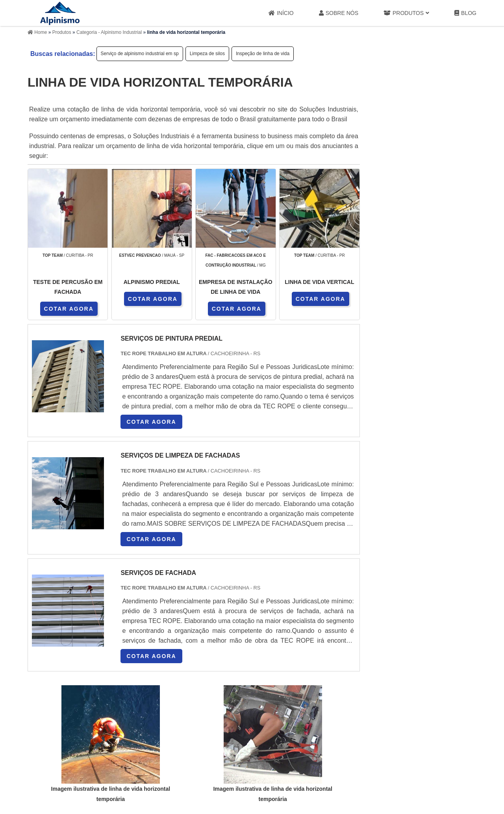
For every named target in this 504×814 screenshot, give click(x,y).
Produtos (406, 13)
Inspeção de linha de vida (263, 54)
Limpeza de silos (207, 54)
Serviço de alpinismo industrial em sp (140, 54)
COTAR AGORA (69, 309)
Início (281, 13)
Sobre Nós (339, 13)
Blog (465, 13)
